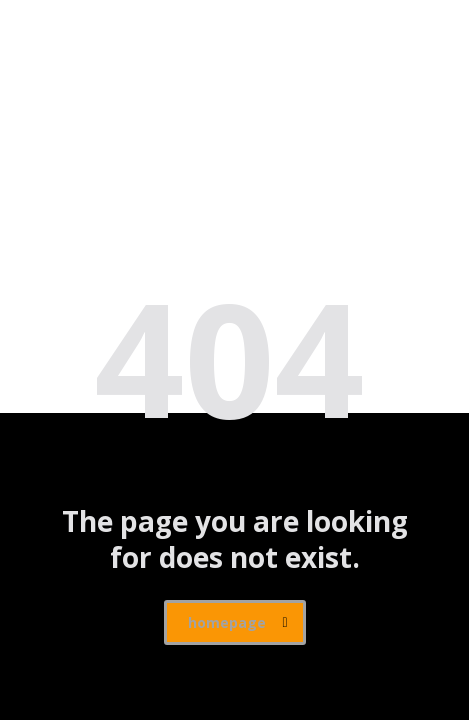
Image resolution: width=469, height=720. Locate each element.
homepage (238, 622)
